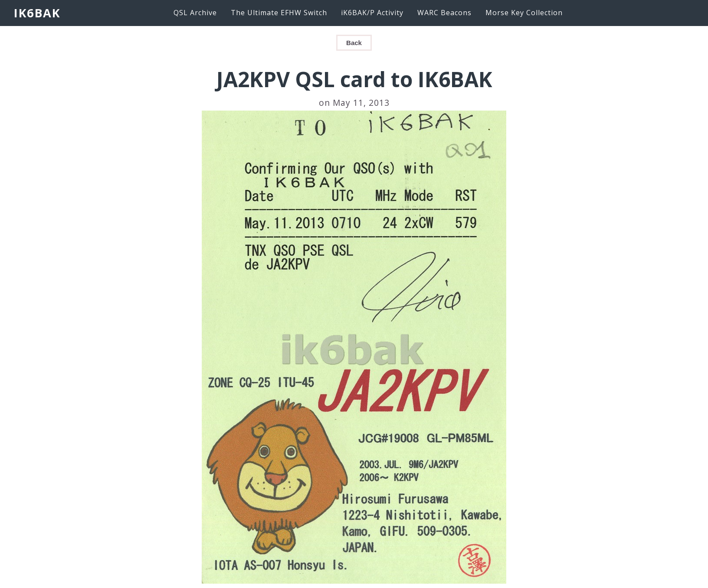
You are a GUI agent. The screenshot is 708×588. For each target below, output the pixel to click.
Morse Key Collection (524, 13)
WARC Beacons (444, 13)
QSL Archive (195, 13)
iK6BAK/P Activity (372, 13)
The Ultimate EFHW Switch (279, 13)
